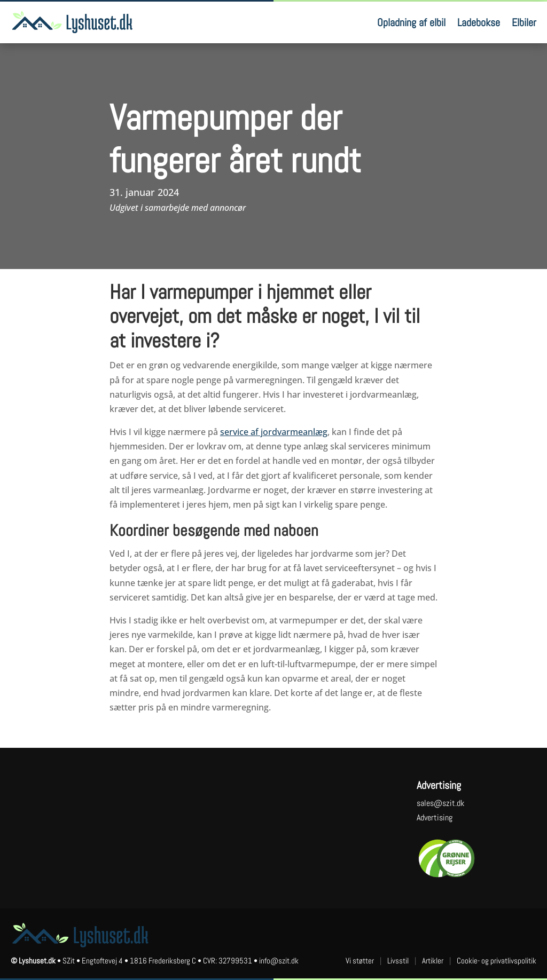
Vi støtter (360, 961)
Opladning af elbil (411, 22)
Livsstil (398, 961)
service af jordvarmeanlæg (274, 432)
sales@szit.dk (440, 803)
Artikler (433, 961)
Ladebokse (479, 22)
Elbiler (524, 22)
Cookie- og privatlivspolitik (497, 961)
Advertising (435, 817)
